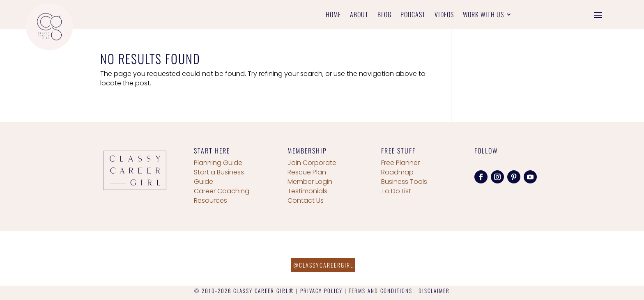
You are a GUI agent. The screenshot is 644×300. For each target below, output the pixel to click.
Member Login (310, 182)
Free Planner (400, 163)
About (359, 15)
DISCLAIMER (434, 291)
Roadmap (397, 172)
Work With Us (483, 15)
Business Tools (404, 182)
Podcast (413, 15)
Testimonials (307, 191)
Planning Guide (218, 163)
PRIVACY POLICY (321, 291)
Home (333, 15)
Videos (444, 15)
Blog (384, 15)
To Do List (396, 191)
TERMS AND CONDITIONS (381, 291)
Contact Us (306, 200)
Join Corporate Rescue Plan (312, 167)
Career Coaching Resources (222, 196)
